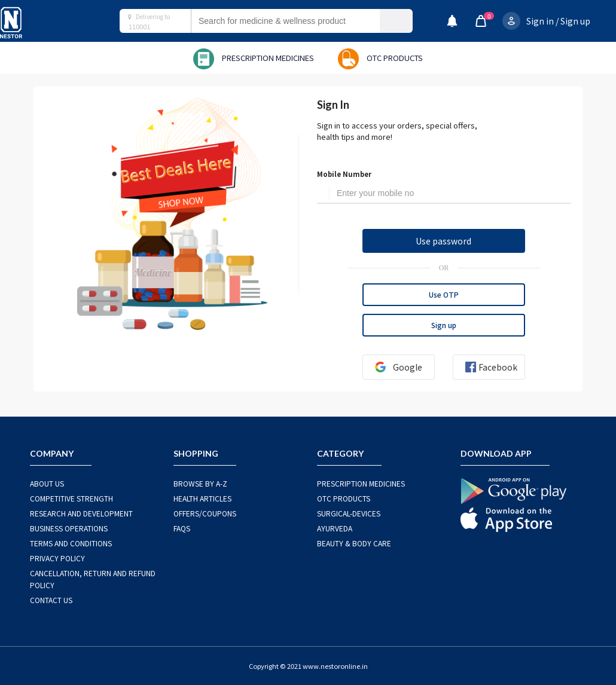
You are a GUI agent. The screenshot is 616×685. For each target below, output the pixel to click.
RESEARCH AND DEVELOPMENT (81, 513)
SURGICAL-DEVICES (349, 513)
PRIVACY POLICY (57, 558)
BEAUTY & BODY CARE (354, 543)
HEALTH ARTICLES (202, 498)
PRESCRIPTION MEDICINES (361, 483)
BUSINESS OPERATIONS (69, 528)
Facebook (487, 367)
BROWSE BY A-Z (200, 483)
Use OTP (444, 294)
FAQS (182, 528)
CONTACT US (51, 600)
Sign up (575, 21)
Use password (443, 241)
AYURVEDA (335, 528)
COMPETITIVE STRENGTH (71, 498)
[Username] (450, 194)
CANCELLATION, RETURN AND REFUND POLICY (93, 579)
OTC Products (344, 498)
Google (394, 367)
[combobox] (297, 21)
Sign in (540, 21)
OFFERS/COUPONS (205, 513)
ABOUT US (47, 483)
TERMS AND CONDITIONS (71, 543)
